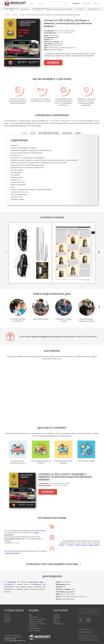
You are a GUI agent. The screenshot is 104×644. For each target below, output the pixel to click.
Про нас (97, 3)
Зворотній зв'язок (89, 610)
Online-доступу (81, 545)
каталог (62, 545)
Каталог (7, 15)
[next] (99, 252)
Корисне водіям (34, 629)
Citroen (15, 15)
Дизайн (56, 618)
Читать (22, 42)
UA (32, 4)
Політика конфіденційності (86, 631)
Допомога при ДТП (66, 9)
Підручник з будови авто (39, 9)
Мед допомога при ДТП (37, 622)
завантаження (94, 545)
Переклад (57, 616)
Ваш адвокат (25, 9)
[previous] (5, 252)
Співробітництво (59, 622)
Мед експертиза (93, 9)
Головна (7, 613)
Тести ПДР (80, 9)
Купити (53, 63)
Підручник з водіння (53, 9)
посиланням (12, 581)
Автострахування (35, 627)
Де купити (87, 3)
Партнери (57, 620)
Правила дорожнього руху (11, 9)
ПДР (30, 613)
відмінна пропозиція (13, 553)
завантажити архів (36, 581)
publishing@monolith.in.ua (14, 539)
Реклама (56, 613)
